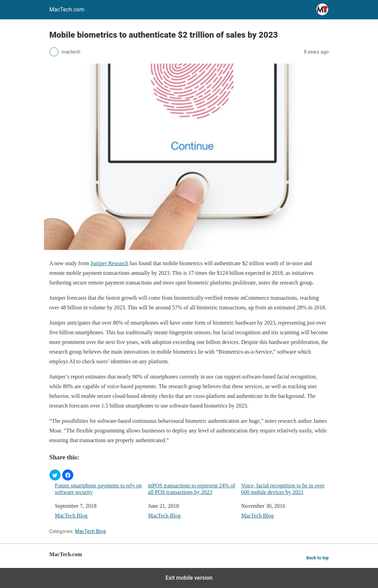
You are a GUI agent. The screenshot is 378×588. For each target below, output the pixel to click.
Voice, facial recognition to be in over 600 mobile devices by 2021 (283, 489)
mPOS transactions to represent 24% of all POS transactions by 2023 (192, 489)
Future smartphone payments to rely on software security (98, 489)
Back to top (318, 558)
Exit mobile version (189, 578)
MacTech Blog (71, 516)
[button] (55, 475)
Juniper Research (110, 263)
